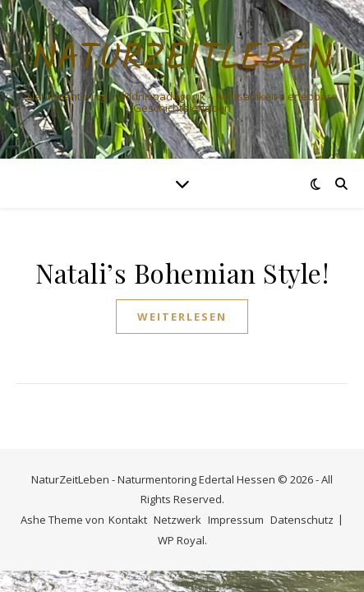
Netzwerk (177, 520)
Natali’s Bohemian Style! (182, 273)
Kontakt (128, 520)
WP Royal (181, 540)
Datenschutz (302, 520)
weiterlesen (182, 317)
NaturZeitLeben (182, 60)
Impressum (236, 520)
